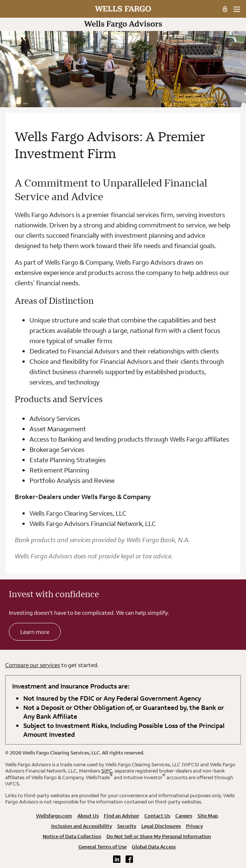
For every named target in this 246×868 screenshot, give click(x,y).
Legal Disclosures (161, 826)
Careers (184, 816)
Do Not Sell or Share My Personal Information (159, 836)
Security (127, 826)
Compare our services (33, 665)
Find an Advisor (122, 816)
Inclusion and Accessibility (82, 826)
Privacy (194, 826)
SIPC (107, 771)
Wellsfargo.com (54, 816)
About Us (88, 816)
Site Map (208, 816)
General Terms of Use (103, 847)
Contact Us (157, 816)
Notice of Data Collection (72, 836)
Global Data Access (154, 847)
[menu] (237, 9)
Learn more (35, 632)
